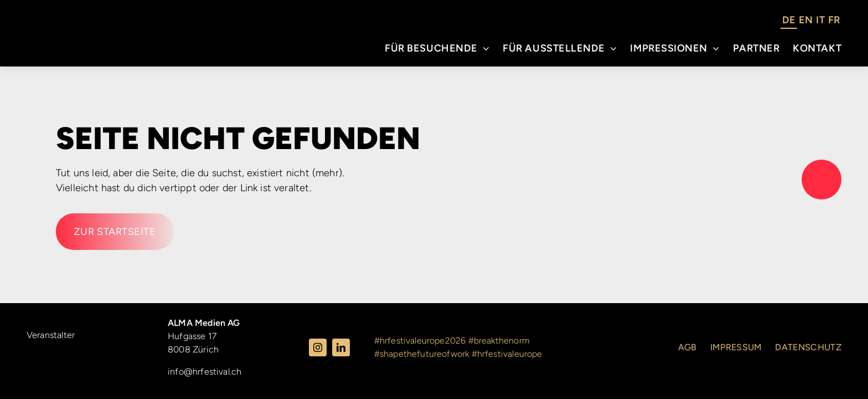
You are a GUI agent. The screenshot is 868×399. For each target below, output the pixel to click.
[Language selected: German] (811, 22)
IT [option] (820, 20)
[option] (806, 22)
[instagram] (318, 347)
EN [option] (806, 20)
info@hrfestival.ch (205, 372)
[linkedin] (341, 347)
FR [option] (834, 20)
